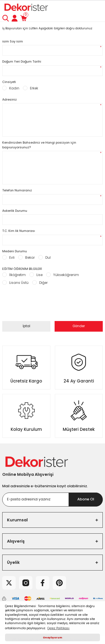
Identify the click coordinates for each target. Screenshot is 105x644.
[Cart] (24, 18)
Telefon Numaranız (17, 190)
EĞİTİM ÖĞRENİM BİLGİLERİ (22, 269)
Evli (12, 257)
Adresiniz (10, 99)
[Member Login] (15, 18)
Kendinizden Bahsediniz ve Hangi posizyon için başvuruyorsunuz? (39, 145)
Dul (48, 257)
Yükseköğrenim (66, 275)
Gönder (79, 326)
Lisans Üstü (19, 283)
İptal (26, 326)
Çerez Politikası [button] (58, 628)
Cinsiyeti (9, 82)
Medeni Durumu (15, 251)
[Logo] (26, 7)
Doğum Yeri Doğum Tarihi (22, 61)
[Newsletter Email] (53, 500)
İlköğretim (17, 275)
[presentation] (45, 306)
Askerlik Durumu (15, 211)
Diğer (43, 283)
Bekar (30, 257)
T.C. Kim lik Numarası (19, 231)
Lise (39, 275)
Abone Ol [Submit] (86, 499)
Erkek (34, 88)
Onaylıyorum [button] (53, 637)
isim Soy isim (13, 41)
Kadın (14, 88)
